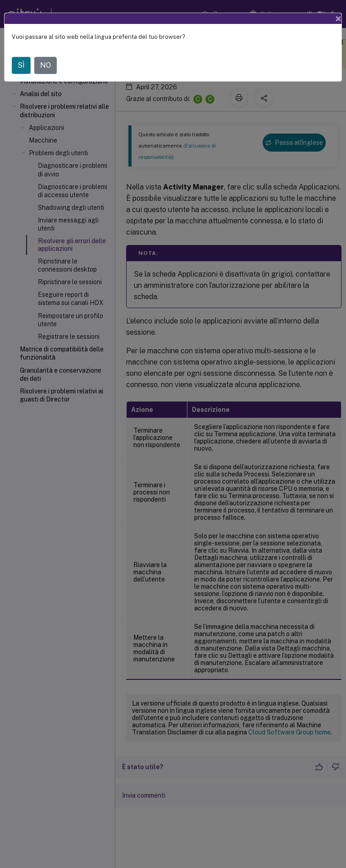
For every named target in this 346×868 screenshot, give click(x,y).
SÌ (21, 65)
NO (46, 65)
